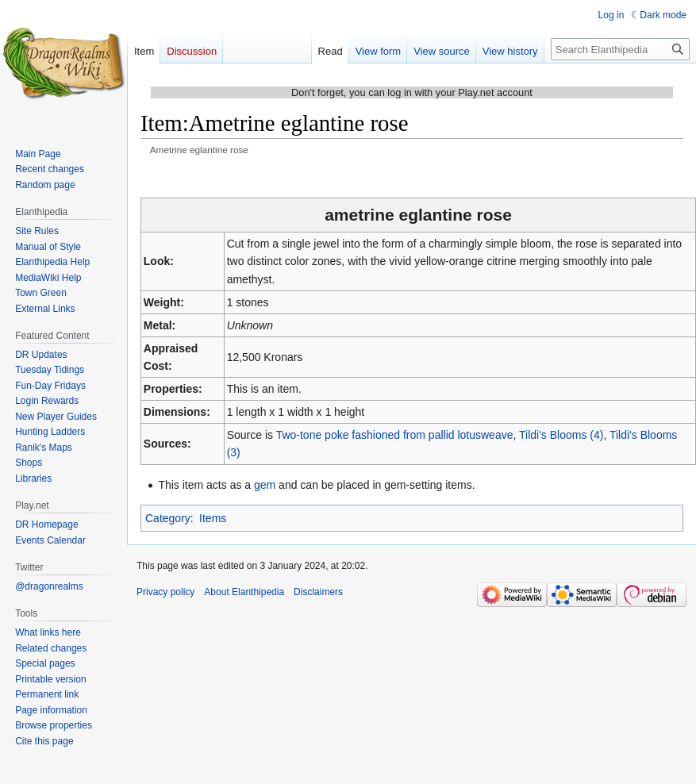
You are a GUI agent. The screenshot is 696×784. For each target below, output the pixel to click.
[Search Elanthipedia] (620, 49)
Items (213, 518)
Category (168, 518)
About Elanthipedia (244, 592)
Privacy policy (165, 592)
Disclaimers (318, 592)
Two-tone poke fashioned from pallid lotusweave (395, 435)
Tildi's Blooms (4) (561, 435)
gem (265, 485)
